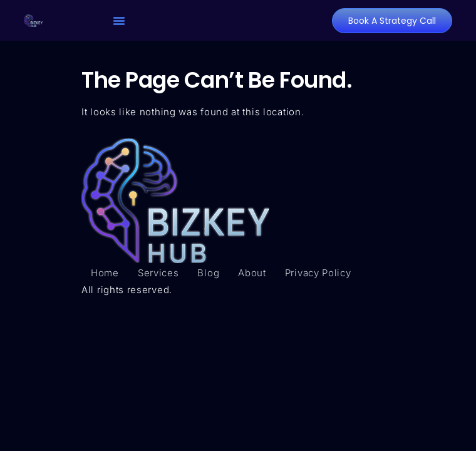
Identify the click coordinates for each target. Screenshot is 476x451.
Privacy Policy (318, 273)
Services (158, 273)
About (252, 273)
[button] (119, 21)
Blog (208, 273)
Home (105, 273)
